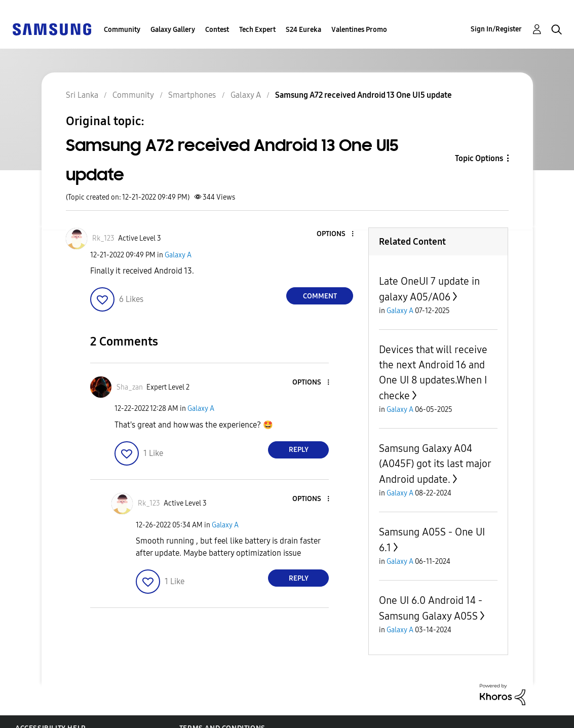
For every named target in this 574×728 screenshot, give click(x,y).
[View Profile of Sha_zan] (130, 387)
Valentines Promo (359, 30)
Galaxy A (178, 255)
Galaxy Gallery (173, 30)
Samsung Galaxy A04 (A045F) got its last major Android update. (435, 464)
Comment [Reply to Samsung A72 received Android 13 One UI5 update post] (320, 296)
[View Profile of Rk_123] (103, 238)
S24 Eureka (303, 30)
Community (122, 30)
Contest (217, 30)
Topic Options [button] (479, 158)
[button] (336, 234)
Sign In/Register (496, 29)
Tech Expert (257, 30)
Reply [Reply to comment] (299, 450)
